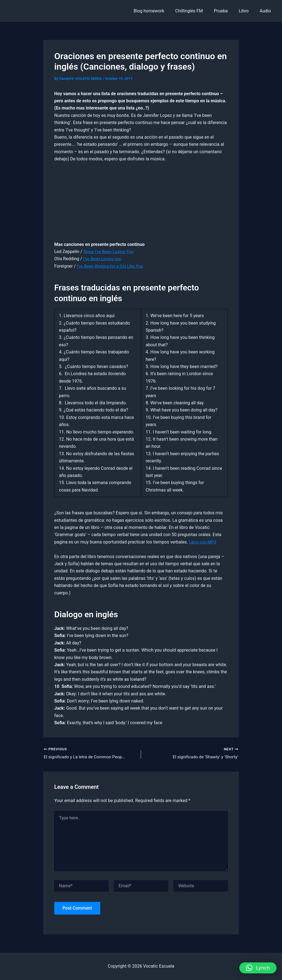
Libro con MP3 (203, 542)
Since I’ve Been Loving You (109, 252)
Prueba (226, 11)
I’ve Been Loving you (103, 259)
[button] (258, 968)
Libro (247, 11)
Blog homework (159, 11)
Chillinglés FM (197, 11)
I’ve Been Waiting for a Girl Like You (111, 266)
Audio (266, 11)
